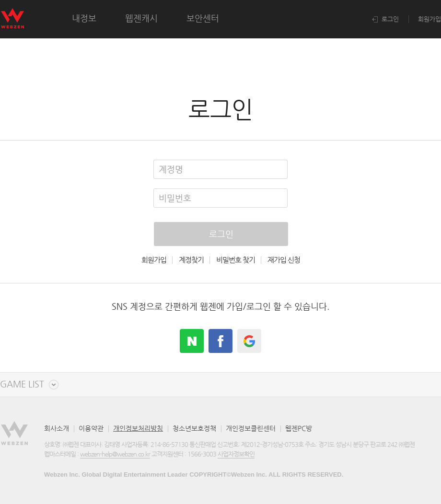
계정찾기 (191, 260)
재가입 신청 (284, 260)
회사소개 (57, 428)
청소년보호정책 (194, 428)
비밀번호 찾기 (236, 260)
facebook (220, 341)
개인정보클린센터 (251, 428)
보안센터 (203, 18)
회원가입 (429, 19)
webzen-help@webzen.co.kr (115, 454)
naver (192, 341)
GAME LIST (22, 384)
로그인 (385, 19)
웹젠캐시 (141, 18)
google (249, 341)
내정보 (84, 18)
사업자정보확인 (236, 454)
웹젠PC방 (299, 428)
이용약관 (91, 428)
